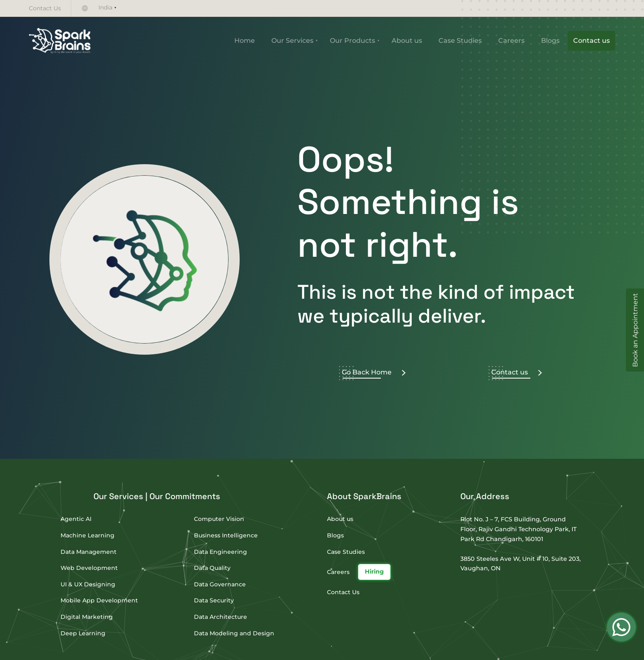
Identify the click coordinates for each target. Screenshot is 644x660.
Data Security (214, 600)
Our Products (352, 41)
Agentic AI (76, 519)
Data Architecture (220, 617)
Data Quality (212, 568)
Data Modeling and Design (234, 633)
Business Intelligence (226, 535)
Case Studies (460, 41)
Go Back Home (374, 372)
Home (245, 41)
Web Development (89, 568)
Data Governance (220, 584)
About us (407, 41)
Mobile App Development (99, 600)
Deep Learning (83, 633)
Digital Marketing (87, 617)
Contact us (591, 41)
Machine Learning (87, 535)
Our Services (292, 41)
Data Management (89, 552)
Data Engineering (220, 552)
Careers (511, 41)
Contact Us (45, 8)
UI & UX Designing (88, 584)
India (105, 7)
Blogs (550, 41)
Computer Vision (219, 519)
